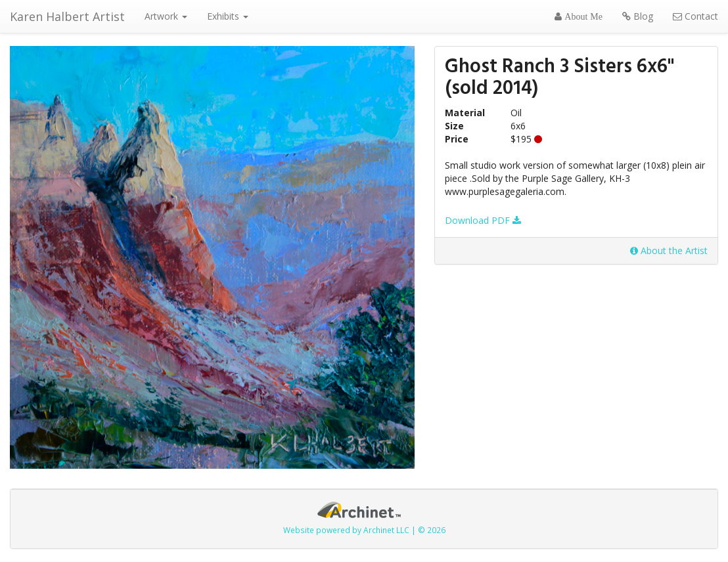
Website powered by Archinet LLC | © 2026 (364, 530)
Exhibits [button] (228, 16)
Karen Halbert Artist (67, 16)
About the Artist (669, 250)
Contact (695, 16)
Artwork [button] (166, 16)
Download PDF (483, 220)
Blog (638, 16)
